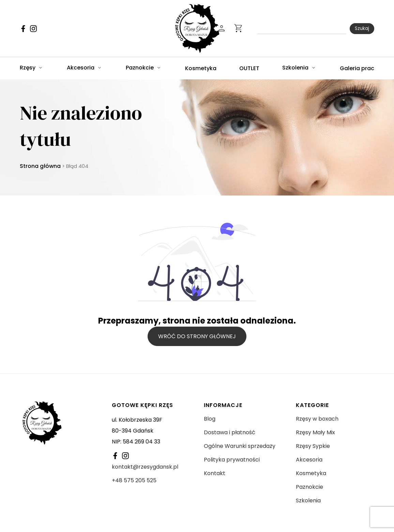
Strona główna (40, 166)
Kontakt (215, 473)
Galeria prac (357, 68)
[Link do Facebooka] (23, 29)
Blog (210, 419)
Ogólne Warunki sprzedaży (240, 446)
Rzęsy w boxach (317, 419)
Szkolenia (295, 68)
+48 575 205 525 (134, 480)
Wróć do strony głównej (197, 336)
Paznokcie (140, 68)
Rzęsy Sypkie (313, 446)
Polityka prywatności (232, 460)
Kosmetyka (201, 68)
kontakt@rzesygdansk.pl (145, 467)
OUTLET (249, 68)
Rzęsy (28, 68)
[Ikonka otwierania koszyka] (239, 29)
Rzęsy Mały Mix (315, 432)
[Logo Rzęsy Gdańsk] (197, 28)
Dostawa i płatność (230, 432)
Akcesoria (81, 68)
